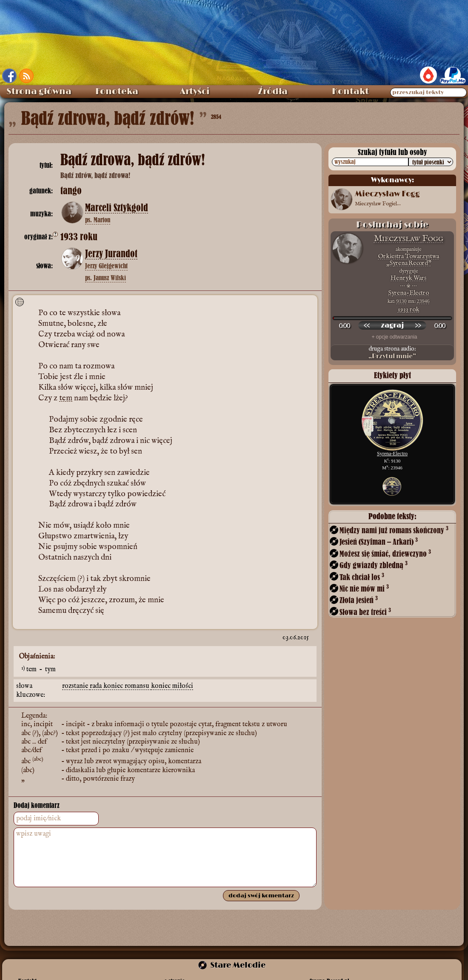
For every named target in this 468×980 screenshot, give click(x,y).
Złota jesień (359, 600)
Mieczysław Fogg (409, 239)
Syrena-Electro (408, 293)
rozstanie (76, 686)
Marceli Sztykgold (117, 208)
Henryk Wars (408, 278)
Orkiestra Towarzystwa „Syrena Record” (409, 260)
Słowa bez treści (365, 612)
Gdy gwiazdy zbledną (374, 565)
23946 (423, 301)
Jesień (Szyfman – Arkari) (379, 542)
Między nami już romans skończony (394, 530)
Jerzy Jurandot (111, 254)
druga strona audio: (392, 353)
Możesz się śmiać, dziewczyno (385, 553)
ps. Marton (98, 220)
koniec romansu (127, 686)
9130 (402, 301)
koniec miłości (172, 686)
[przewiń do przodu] (418, 325)
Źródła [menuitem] (273, 92)
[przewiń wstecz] (367, 325)
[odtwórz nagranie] (392, 325)
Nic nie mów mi (364, 588)
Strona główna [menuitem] (39, 92)
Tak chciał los (362, 577)
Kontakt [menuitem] (350, 92)
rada (97, 686)
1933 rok (409, 309)
